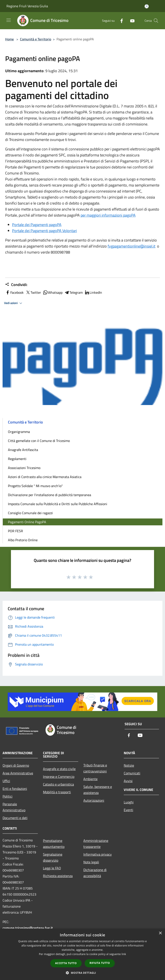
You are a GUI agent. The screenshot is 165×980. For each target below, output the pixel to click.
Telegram (73, 292)
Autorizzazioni (94, 800)
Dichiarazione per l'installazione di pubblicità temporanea (50, 495)
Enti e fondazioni (15, 789)
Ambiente (90, 779)
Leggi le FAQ (52, 868)
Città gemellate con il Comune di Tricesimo (39, 441)
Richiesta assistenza (58, 876)
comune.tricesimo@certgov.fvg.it (28, 928)
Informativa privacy (98, 854)
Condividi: (16, 285)
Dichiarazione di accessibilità (95, 873)
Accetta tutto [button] (66, 963)
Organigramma (19, 432)
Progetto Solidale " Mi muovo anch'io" (35, 486)
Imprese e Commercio (59, 777)
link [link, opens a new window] (124, 954)
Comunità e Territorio (36, 39)
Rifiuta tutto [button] (100, 963)
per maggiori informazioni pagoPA (108, 215)
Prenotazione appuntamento (54, 844)
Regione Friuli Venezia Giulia (27, 6)
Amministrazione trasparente (96, 844)
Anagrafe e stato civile (59, 769)
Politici (8, 796)
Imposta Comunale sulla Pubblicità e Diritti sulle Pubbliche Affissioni (58, 504)
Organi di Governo (16, 765)
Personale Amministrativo (14, 807)
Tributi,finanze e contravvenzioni (95, 768)
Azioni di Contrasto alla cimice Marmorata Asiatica (45, 477)
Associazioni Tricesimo (24, 468)
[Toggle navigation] (9, 20)
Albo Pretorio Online (23, 540)
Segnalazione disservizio (53, 857)
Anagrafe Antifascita (23, 450)
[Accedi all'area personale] (147, 6)
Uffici (6, 781)
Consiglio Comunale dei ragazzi (30, 513)
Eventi (128, 810)
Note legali (91, 862)
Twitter (33, 292)
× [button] (160, 933)
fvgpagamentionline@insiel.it (131, 246)
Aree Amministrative (18, 773)
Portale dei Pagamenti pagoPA (37, 225)
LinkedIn (93, 292)
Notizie (129, 765)
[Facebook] (120, 21)
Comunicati (132, 773)
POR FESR (15, 531)
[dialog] (82, 954)
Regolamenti (17, 459)
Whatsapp (53, 292)
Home (9, 39)
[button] (82, 973)
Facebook (14, 292)
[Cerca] (156, 21)
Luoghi (129, 802)
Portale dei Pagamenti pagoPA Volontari (44, 231)
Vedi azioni (14, 303)
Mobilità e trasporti (57, 792)
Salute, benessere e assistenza (98, 790)
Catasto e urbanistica (58, 784)
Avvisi (128, 781)
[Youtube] (131, 21)
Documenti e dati (15, 818)
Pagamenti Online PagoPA (27, 522)
